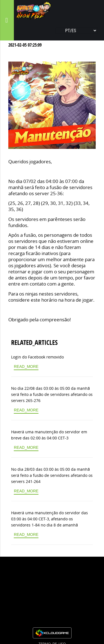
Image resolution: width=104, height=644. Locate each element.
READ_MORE (26, 366)
